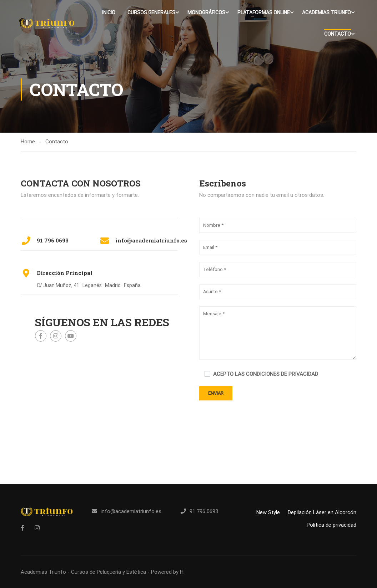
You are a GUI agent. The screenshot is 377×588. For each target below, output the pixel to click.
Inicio (109, 12)
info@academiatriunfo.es (131, 469)
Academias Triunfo (326, 12)
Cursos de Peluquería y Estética (109, 530)
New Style (268, 470)
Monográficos (206, 12)
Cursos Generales (151, 12)
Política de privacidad (331, 482)
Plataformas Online (264, 12)
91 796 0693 (204, 469)
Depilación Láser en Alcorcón (322, 470)
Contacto (338, 34)
